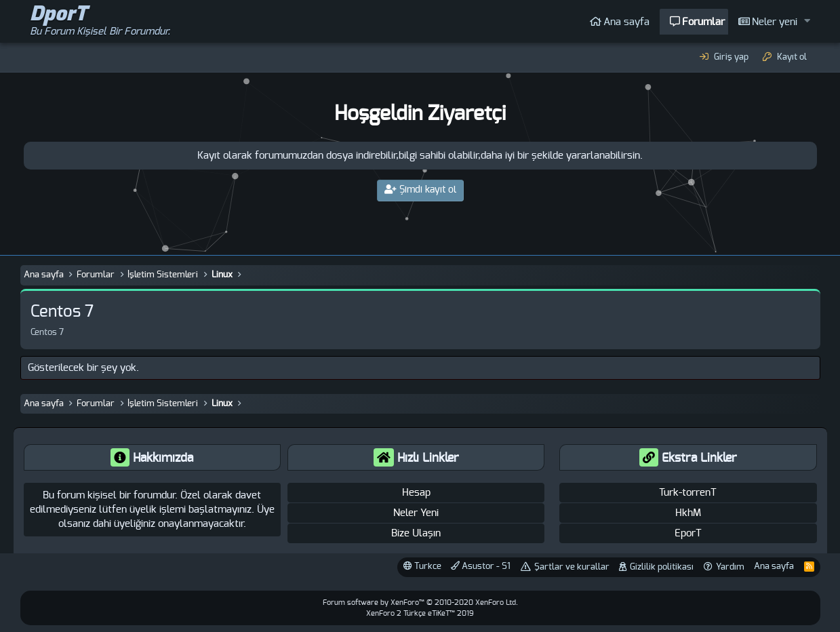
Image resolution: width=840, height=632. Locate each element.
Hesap (416, 493)
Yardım (730, 567)
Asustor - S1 (481, 566)
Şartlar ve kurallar (572, 567)
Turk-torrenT (688, 493)
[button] (807, 21)
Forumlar (703, 22)
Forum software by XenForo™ (420, 603)
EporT (688, 533)
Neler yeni (775, 22)
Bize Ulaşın (416, 533)
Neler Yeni (416, 513)
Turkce (422, 566)
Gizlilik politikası (662, 567)
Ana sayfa (626, 22)
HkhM (688, 513)
